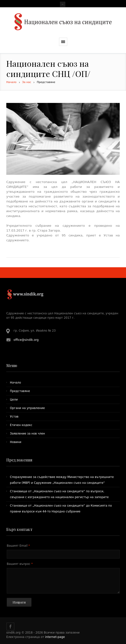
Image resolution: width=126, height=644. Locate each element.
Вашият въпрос (20, 564)
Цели (14, 400)
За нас (27, 82)
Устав (14, 417)
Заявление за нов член (27, 434)
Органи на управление (27, 408)
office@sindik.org (26, 340)
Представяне (20, 391)
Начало (11, 82)
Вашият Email (18, 546)
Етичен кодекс (21, 425)
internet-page (55, 637)
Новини (16, 442)
